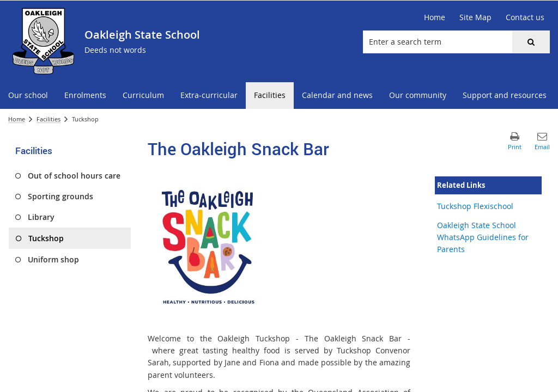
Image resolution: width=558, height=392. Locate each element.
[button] (531, 42)
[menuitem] (28, 96)
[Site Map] (475, 17)
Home (17, 119)
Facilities (48, 119)
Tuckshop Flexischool (475, 206)
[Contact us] (525, 17)
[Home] (435, 17)
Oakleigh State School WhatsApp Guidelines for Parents (483, 237)
